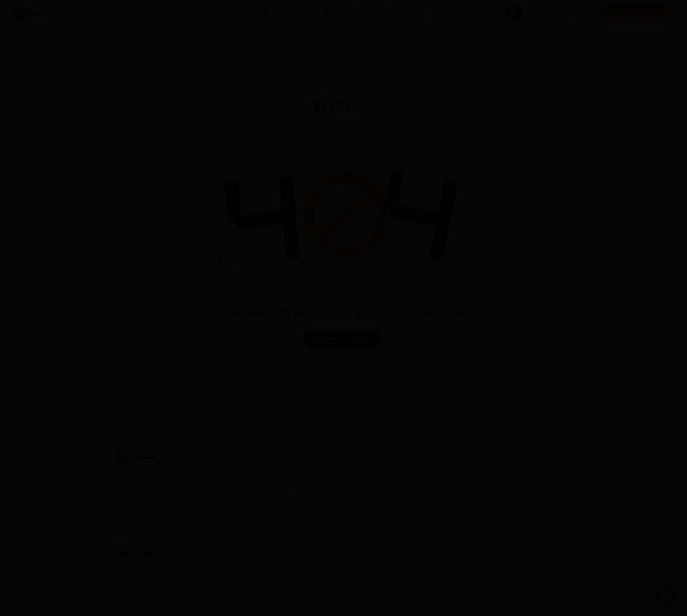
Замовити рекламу (144, 493)
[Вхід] (571, 13)
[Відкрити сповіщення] (536, 13)
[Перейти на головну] (342, 339)
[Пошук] (87, 13)
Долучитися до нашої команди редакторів (341, 477)
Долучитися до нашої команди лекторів (208, 477)
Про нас (127, 477)
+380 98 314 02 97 (308, 512)
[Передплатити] (634, 13)
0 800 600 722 (210, 512)
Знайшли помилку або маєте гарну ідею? (244, 493)
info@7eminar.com (163, 534)
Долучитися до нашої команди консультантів (482, 477)
